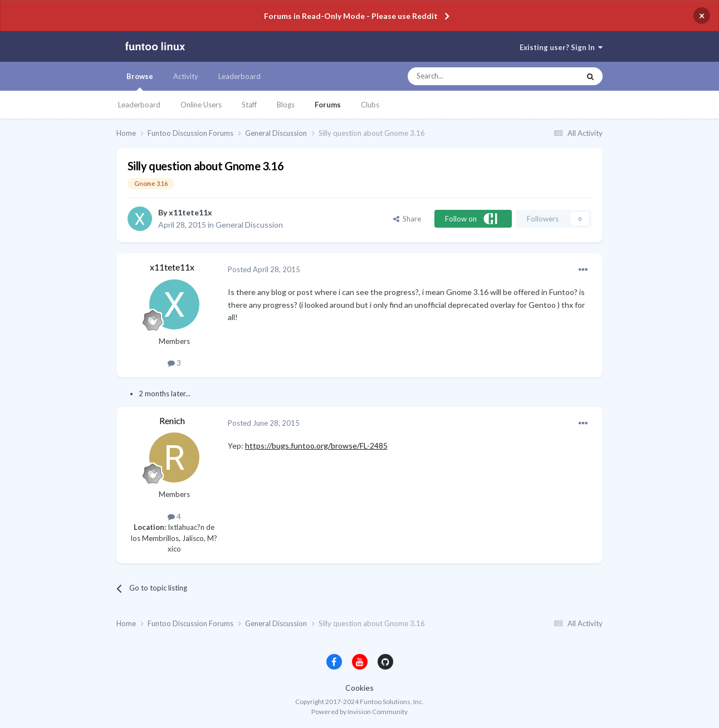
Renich (172, 420)
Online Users (201, 105)
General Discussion (249, 225)
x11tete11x (190, 212)
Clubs (370, 105)
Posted (264, 269)
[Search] (471, 76)
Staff (249, 105)
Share (407, 219)
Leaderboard (139, 105)
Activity (186, 76)
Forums (328, 105)
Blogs (286, 105)
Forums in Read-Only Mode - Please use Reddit (351, 16)
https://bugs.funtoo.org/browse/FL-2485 (316, 446)
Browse (140, 81)
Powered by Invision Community (359, 712)
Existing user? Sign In (561, 47)
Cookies (359, 688)
